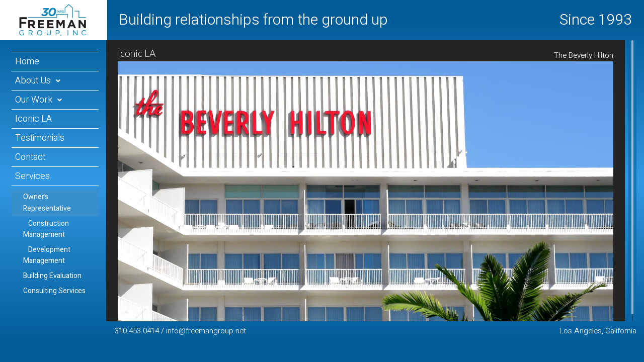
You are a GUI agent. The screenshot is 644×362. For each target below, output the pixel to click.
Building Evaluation (52, 276)
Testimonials (40, 138)
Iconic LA (33, 119)
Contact (30, 157)
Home (27, 62)
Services (32, 176)
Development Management (47, 255)
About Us (33, 81)
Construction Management (46, 229)
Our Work (34, 100)
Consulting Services (54, 291)
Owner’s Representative (47, 202)
